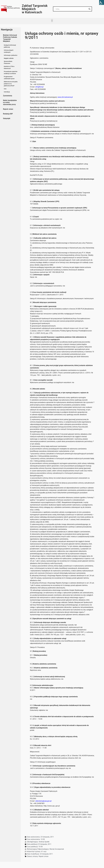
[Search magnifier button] (89, 9)
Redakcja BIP (8, 114)
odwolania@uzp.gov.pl (43, 801)
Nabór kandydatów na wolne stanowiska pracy (10, 102)
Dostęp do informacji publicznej (10, 46)
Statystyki (7, 118)
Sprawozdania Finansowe (8, 62)
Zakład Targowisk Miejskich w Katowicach (35, 9)
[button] (52, 21)
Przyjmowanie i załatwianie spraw (9, 78)
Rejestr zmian (8, 109)
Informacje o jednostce (11, 55)
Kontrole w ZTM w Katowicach (9, 67)
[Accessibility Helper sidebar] (102, 2)
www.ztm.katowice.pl (65, 97)
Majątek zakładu (9, 58)
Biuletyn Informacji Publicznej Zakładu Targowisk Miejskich (10, 38)
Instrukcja (7, 92)
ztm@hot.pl (39, 87)
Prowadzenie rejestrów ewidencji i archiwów (11, 73)
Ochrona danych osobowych (9, 51)
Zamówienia (8, 96)
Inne (5, 89)
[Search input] (72, 9)
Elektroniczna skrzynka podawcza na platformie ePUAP (11, 84)
